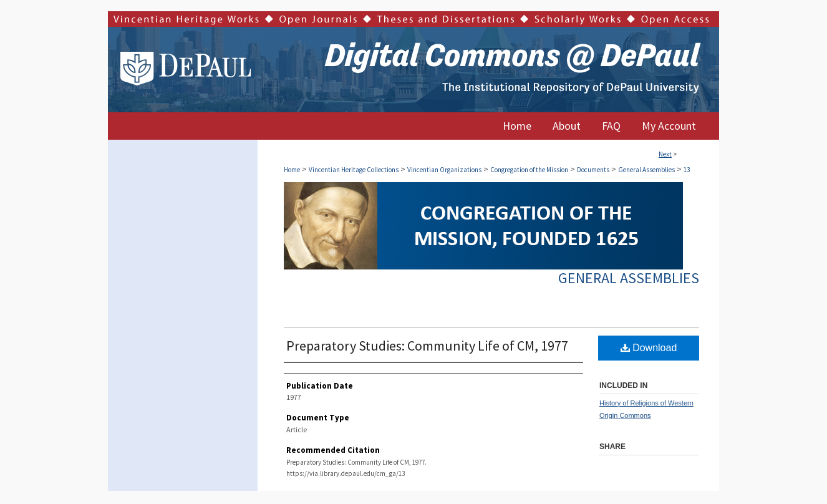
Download (649, 348)
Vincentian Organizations (444, 170)
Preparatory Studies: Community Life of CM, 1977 (427, 346)
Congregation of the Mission (529, 170)
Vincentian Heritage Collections (354, 170)
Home (292, 170)
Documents (593, 170)
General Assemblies (646, 170)
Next (665, 154)
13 (687, 170)
